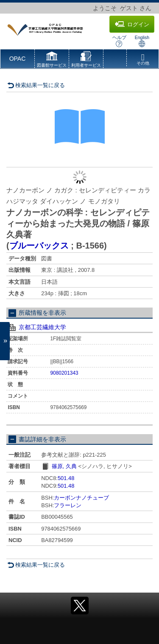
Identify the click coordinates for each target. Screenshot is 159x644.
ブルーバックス (39, 246)
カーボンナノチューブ (81, 498)
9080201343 (64, 373)
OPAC (18, 59)
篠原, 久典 (64, 466)
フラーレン (68, 505)
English (142, 41)
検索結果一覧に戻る (36, 85)
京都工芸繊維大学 (42, 327)
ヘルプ (119, 41)
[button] (52, 60)
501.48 (66, 478)
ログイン (132, 24)
